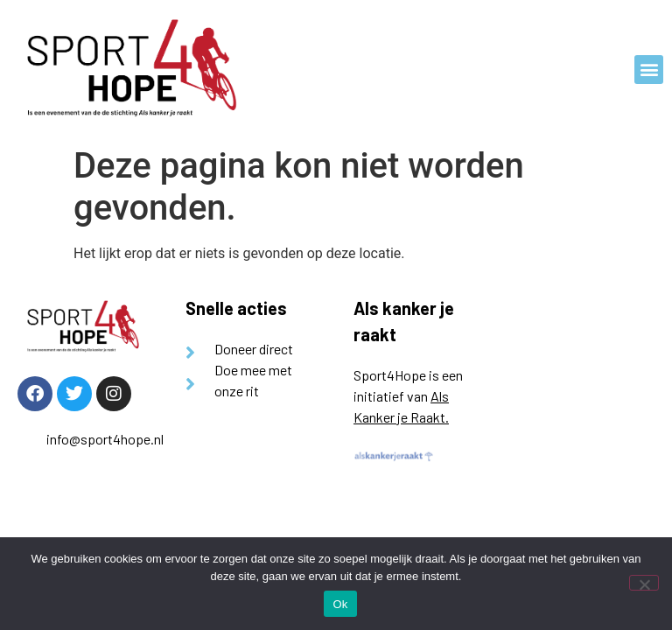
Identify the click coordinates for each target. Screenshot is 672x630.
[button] (649, 70)
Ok (340, 604)
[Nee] (644, 583)
